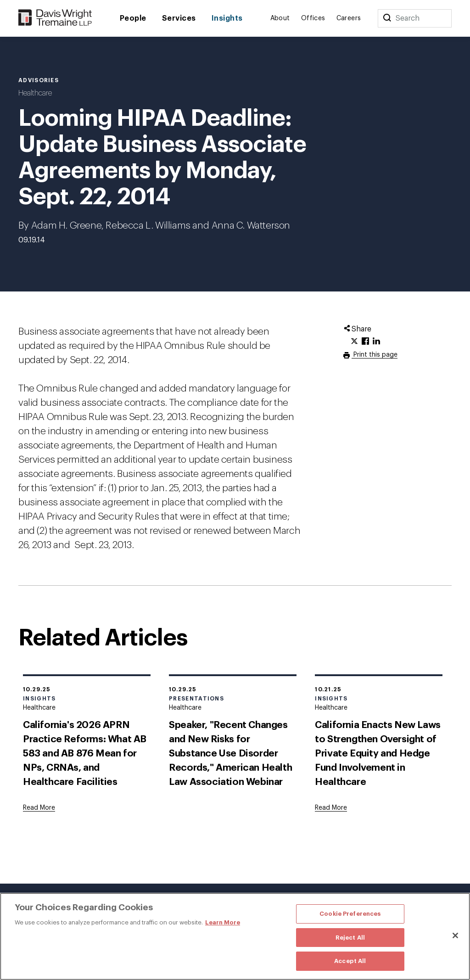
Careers (349, 18)
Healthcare (35, 93)
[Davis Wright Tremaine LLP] (55, 18)
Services (179, 18)
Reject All (350, 938)
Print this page (375, 355)
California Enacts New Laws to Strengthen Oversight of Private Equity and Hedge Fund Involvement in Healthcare (378, 753)
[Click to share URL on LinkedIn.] (376, 342)
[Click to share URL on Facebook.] (365, 342)
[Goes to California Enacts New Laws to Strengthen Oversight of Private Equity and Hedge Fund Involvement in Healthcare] (331, 808)
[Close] (455, 935)
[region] (235, 936)
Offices (313, 18)
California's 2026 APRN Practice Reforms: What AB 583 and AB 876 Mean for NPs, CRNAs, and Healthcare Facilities (85, 753)
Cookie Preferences (350, 914)
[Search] (387, 18)
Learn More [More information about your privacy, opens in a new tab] (223, 922)
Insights (227, 18)
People (133, 18)
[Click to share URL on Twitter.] (354, 342)
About (280, 18)
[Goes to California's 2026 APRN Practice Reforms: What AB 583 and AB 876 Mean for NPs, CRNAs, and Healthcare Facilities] (39, 808)
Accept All (350, 961)
